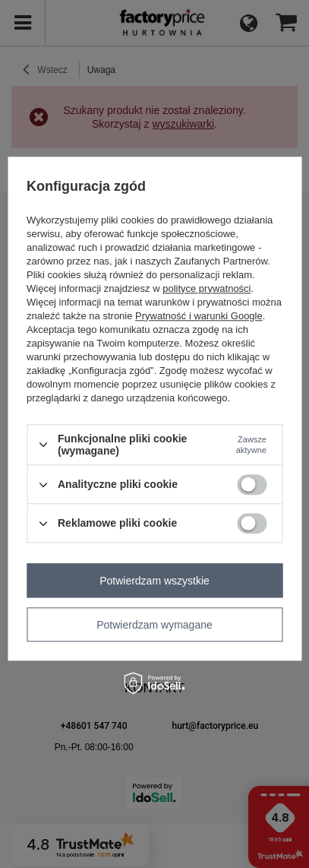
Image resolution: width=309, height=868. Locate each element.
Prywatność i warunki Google (199, 316)
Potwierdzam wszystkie (154, 581)
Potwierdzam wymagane (154, 625)
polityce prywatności (207, 288)
